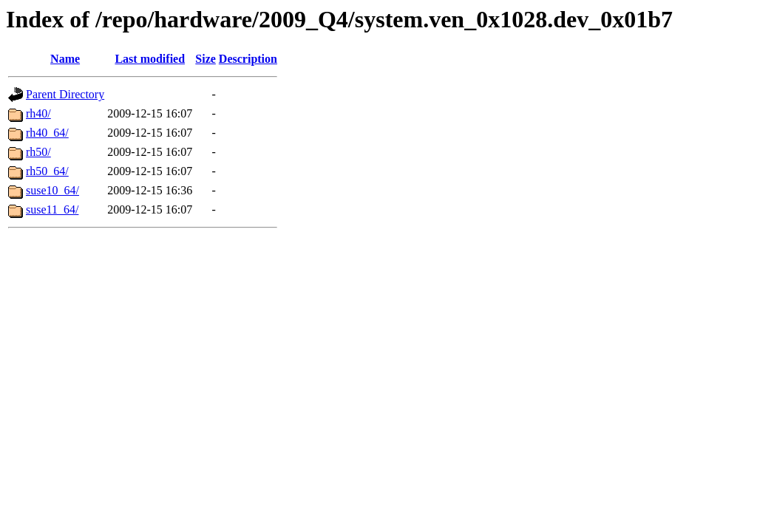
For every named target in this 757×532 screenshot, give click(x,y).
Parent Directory (65, 94)
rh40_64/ (47, 133)
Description (248, 59)
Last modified (150, 59)
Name (65, 59)
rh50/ (38, 152)
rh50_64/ (47, 171)
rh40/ (38, 113)
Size (206, 59)
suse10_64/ (52, 190)
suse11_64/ (52, 209)
